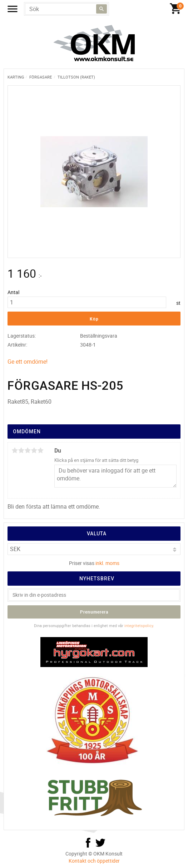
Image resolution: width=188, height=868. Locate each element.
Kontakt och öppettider (94, 861)
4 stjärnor (34, 450)
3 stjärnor (28, 450)
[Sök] (102, 9)
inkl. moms (107, 563)
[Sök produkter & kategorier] (66, 9)
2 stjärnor (21, 450)
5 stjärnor (40, 450)
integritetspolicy (139, 625)
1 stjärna (15, 450)
